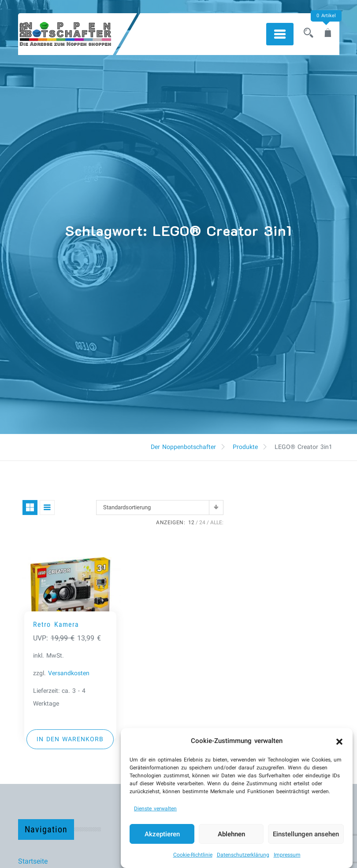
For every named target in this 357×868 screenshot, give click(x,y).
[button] (339, 741)
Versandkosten (69, 673)
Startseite (33, 861)
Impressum (287, 855)
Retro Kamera (56, 624)
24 (202, 522)
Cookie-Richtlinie (193, 855)
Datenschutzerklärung (243, 855)
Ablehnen (231, 834)
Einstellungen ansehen (306, 834)
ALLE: (217, 522)
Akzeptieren (162, 834)
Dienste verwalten (155, 809)
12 (191, 522)
